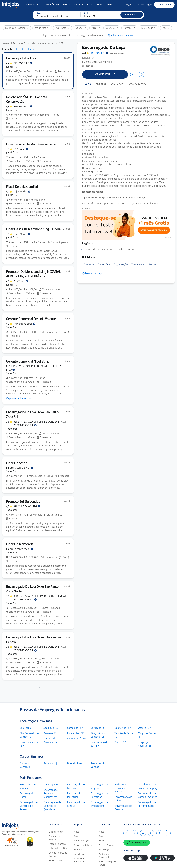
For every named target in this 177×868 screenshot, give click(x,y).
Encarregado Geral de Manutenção (51, 793)
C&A (21, 149)
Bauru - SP (120, 742)
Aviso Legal (79, 854)
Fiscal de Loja (51, 763)
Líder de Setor (75, 763)
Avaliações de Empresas (57, 5)
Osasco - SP (144, 728)
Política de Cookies (58, 848)
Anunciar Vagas (144, 5)
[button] (132, 15)
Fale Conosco (55, 860)
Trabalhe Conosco (58, 844)
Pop (21, 281)
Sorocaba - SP (98, 728)
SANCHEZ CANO (27, 506)
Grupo (23, 106)
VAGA (88, 84)
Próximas (33, 49)
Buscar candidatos (83, 845)
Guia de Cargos (106, 845)
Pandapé (78, 849)
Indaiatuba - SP (75, 733)
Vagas (101, 841)
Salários (79, 5)
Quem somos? (56, 832)
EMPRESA (101, 84)
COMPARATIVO (137, 84)
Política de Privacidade (79, 860)
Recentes (21, 49)
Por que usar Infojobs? (55, 838)
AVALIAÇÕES (118, 84)
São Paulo (25, 728)
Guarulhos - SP (123, 728)
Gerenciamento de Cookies (58, 854)
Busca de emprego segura (108, 863)
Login (129, 5)
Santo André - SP (76, 739)
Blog (90, 5)
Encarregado (51, 784)
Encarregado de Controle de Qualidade (52, 806)
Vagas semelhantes (19, 398)
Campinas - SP (75, 728)
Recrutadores (104, 5)
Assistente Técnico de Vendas (120, 788)
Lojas (22, 191)
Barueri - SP (50, 733)
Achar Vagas (33, 5)
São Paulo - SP (51, 728)
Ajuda (76, 832)
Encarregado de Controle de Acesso (29, 806)
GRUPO (23, 63)
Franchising (24, 324)
